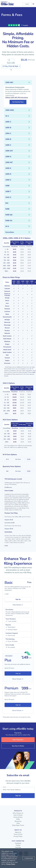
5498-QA (9, 215)
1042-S (8, 197)
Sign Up (18, 599)
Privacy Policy (18, 836)
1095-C (8, 122)
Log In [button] (27, 4)
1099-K (8, 168)
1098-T (8, 191)
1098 (7, 186)
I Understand (29, 858)
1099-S (8, 180)
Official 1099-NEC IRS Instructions (17, 98)
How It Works (18, 815)
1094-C (8, 133)
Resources (18, 821)
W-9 (7, 226)
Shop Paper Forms (18, 825)
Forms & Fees (18, 817)
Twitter (18, 845)
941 (7, 203)
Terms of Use (18, 834)
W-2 (7, 116)
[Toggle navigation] (33, 4)
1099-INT (9, 162)
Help (18, 823)
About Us (18, 832)
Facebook (18, 843)
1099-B (8, 139)
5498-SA (9, 221)
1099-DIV (9, 151)
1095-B (8, 128)
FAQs (18, 819)
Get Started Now (18, 102)
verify (34, 372)
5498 (7, 209)
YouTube (18, 847)
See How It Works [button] (18, 746)
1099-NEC (9, 82)
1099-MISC (10, 110)
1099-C (8, 145)
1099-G (8, 157)
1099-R (8, 174)
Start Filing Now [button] (18, 740)
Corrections (10, 232)
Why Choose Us (18, 813)
